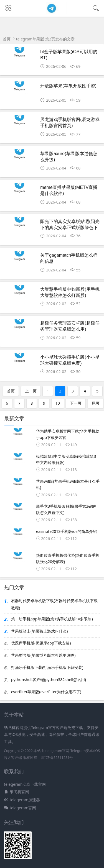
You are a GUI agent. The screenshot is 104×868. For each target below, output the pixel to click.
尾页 (96, 403)
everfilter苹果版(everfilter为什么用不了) (46, 692)
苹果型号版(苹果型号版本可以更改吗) (43, 655)
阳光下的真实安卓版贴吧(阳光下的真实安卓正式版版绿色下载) (70, 228)
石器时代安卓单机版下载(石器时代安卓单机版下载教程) (54, 604)
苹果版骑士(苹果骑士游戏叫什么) (39, 631)
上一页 (31, 391)
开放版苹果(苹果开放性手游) (68, 86)
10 (58, 403)
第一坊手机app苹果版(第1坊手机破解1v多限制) (52, 619)
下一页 (76, 403)
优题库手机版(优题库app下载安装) (41, 643)
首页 (7, 39)
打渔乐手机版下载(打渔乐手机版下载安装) (47, 667)
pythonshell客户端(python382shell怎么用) (49, 680)
